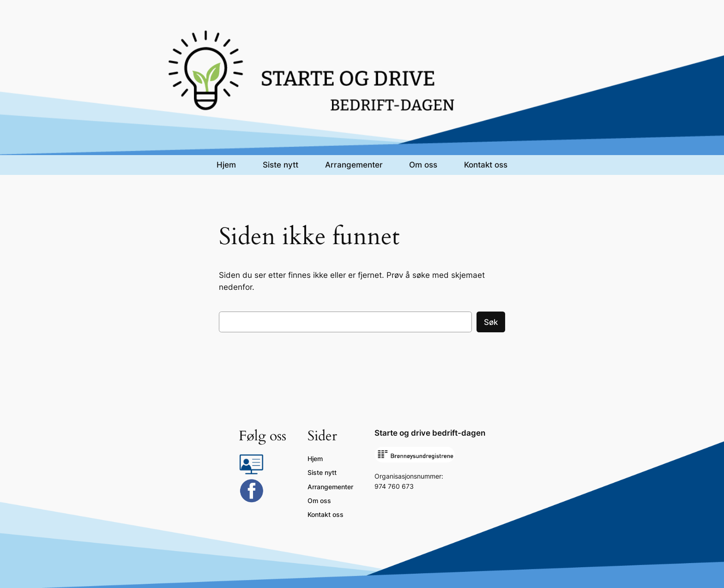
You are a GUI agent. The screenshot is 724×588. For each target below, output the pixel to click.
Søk (491, 322)
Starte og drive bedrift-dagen (430, 433)
